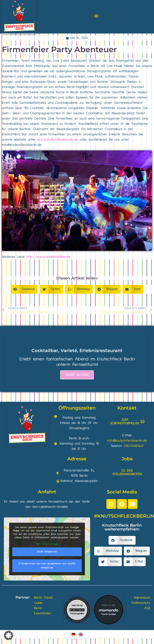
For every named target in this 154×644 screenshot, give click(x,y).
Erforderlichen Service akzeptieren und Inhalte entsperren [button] (47, 566)
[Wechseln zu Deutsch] (73, 634)
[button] (96, 16)
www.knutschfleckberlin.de (58, 140)
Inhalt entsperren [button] (47, 552)
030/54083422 (134, 446)
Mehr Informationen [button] (47, 544)
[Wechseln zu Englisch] (81, 634)
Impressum (142, 598)
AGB (147, 608)
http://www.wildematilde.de (48, 257)
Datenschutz (141, 603)
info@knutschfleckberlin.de (22, 145)
